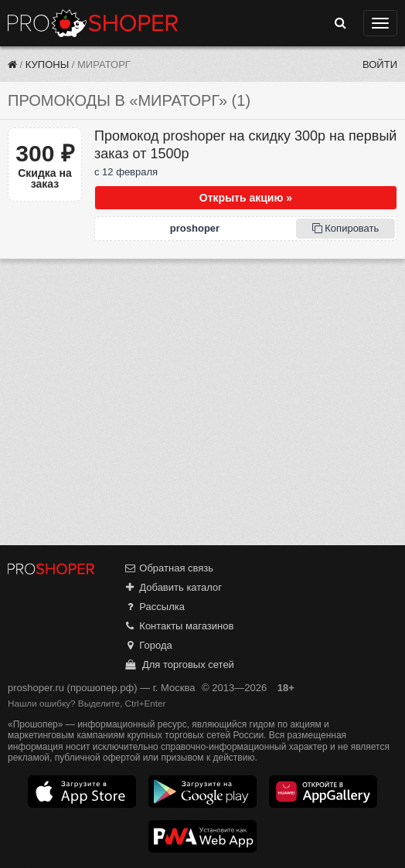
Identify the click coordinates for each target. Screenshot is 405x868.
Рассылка (154, 607)
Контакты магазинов (179, 626)
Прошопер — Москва (93, 23)
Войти (380, 64)
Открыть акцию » (246, 198)
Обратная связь (168, 568)
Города (148, 645)
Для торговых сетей (179, 665)
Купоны (47, 64)
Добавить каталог (173, 587)
